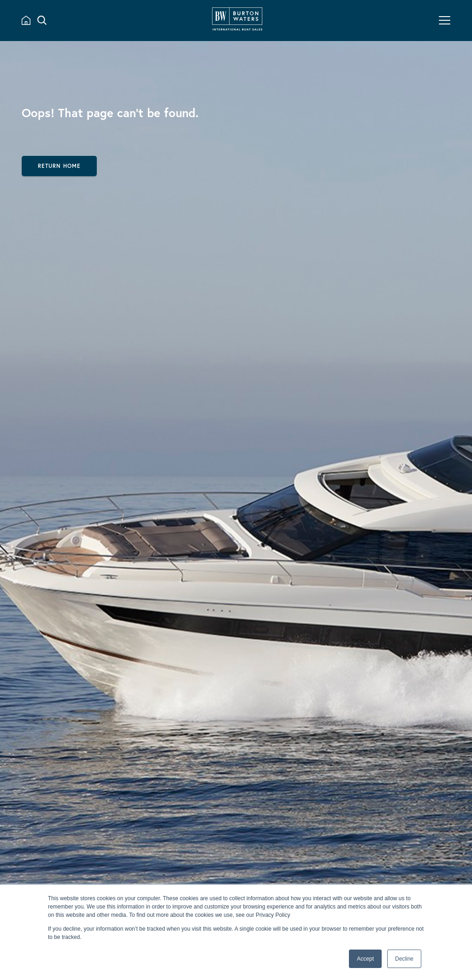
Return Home (59, 166)
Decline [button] (404, 959)
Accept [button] (365, 959)
